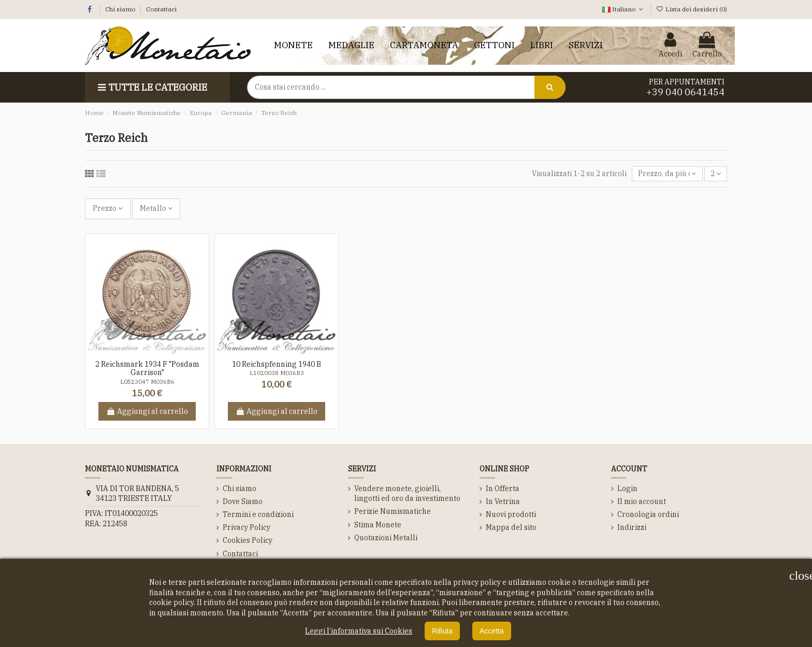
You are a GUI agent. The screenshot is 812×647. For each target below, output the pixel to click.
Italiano (624, 9)
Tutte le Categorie (151, 87)
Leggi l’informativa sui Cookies (359, 631)
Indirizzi (632, 527)
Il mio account (642, 501)
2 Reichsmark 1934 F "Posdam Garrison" (147, 369)
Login (627, 488)
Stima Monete (378, 525)
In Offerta (503, 488)
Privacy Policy (247, 527)
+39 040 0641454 (685, 92)
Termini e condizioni (258, 514)
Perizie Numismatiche (393, 511)
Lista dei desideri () (692, 9)
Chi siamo (121, 9)
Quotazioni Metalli (386, 538)
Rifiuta (442, 631)
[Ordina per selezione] (667, 174)
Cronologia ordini (648, 514)
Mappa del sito (511, 527)
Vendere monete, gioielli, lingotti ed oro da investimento (407, 494)
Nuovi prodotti (511, 514)
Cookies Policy (248, 540)
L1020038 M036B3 (277, 373)
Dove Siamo (243, 501)
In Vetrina (503, 501)
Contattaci (161, 9)
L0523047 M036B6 (147, 382)
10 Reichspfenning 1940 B (277, 364)
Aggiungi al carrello (147, 411)
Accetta (492, 631)
